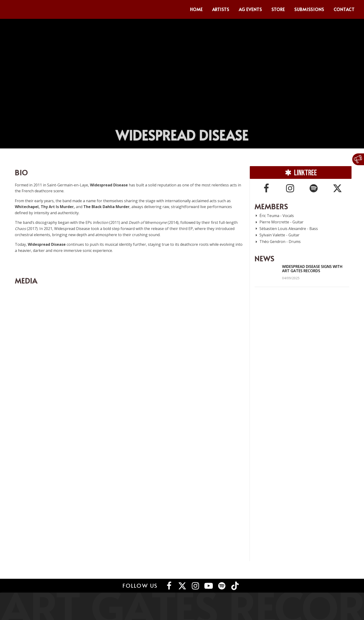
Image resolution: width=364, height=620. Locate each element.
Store (278, 9)
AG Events (250, 9)
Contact (344, 9)
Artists (221, 9)
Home (196, 9)
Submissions (309, 9)
